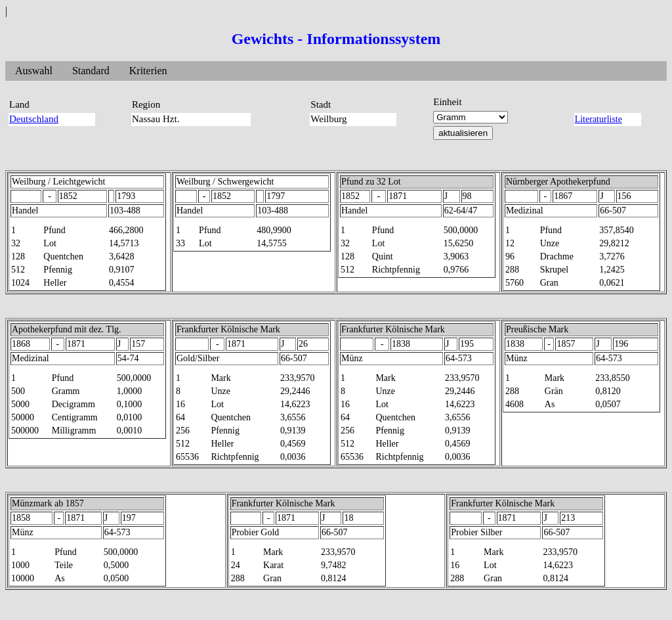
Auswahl (34, 71)
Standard (91, 71)
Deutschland (34, 119)
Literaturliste (598, 119)
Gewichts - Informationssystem (336, 39)
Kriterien (148, 71)
